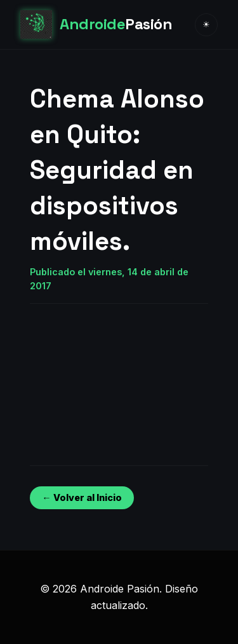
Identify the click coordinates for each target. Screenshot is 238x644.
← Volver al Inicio (82, 497)
